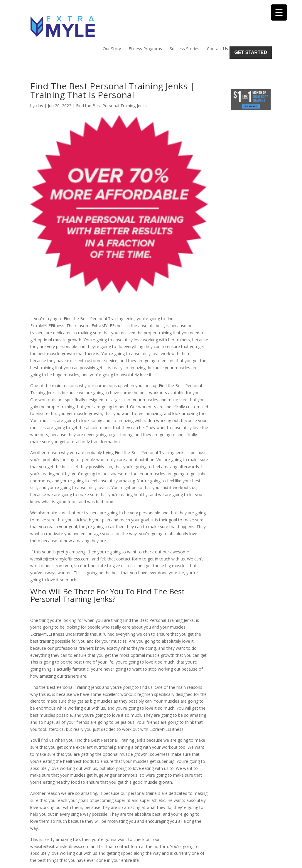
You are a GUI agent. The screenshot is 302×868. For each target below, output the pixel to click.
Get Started (251, 26)
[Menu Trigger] (279, 12)
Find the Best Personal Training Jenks (111, 79)
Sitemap (132, 860)
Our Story (112, 22)
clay (39, 79)
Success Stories (184, 22)
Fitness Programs (145, 22)
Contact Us (217, 22)
